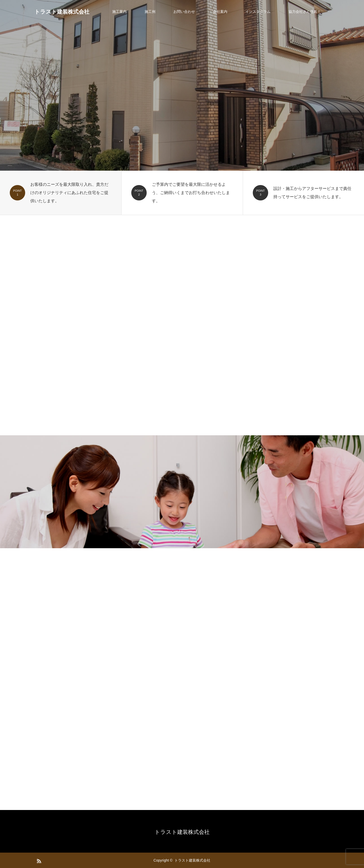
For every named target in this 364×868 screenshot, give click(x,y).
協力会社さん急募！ (305, 12)
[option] (182, 85)
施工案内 (119, 12)
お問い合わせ (184, 12)
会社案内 (220, 12)
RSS (38, 860)
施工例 (150, 12)
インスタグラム (258, 12)
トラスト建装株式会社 (62, 12)
